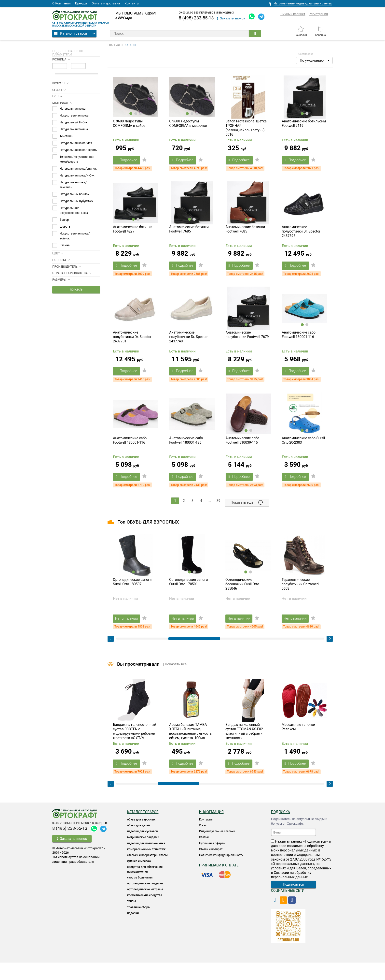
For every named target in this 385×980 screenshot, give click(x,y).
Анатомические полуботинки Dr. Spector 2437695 (301, 238)
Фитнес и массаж (139, 878)
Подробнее (129, 163)
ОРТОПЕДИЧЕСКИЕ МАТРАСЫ (145, 907)
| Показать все (175, 678)
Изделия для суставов (143, 849)
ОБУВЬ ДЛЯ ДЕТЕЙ (138, 843)
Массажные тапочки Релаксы (298, 745)
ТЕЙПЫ (131, 919)
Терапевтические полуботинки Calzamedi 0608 (301, 598)
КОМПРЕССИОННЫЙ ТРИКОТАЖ (146, 867)
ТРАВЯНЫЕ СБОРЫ (139, 925)
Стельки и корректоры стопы (147, 873)
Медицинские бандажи (143, 855)
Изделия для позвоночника (146, 861)
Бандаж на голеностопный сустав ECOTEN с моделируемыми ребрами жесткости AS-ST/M (135, 749)
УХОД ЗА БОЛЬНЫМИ (140, 895)
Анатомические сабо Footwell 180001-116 (299, 345)
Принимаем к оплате (219, 883)
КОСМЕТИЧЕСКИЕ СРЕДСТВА (145, 913)
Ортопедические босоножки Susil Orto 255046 (242, 598)
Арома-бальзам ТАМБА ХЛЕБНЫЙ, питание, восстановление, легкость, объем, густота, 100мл (191, 749)
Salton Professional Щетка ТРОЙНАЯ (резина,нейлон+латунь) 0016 (246, 131)
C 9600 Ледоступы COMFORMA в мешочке (188, 127)
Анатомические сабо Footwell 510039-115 (242, 454)
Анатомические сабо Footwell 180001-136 (186, 454)
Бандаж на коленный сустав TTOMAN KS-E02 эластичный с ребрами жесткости (244, 749)
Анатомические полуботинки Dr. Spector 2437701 (132, 347)
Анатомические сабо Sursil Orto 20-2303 (303, 454)
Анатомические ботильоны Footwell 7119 (304, 127)
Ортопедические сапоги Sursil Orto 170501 (188, 596)
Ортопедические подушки (145, 901)
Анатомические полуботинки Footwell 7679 (247, 345)
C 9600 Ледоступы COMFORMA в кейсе (129, 127)
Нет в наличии (129, 632)
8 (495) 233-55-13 (196, 18)
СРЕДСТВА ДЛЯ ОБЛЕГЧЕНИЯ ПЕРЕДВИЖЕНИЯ (145, 887)
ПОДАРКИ (133, 931)
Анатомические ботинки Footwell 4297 (133, 236)
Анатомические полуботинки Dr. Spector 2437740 (188, 347)
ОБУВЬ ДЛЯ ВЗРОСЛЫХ (141, 837)
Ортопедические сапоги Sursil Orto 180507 (132, 596)
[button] (314, 60)
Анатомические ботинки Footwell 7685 (189, 236)
